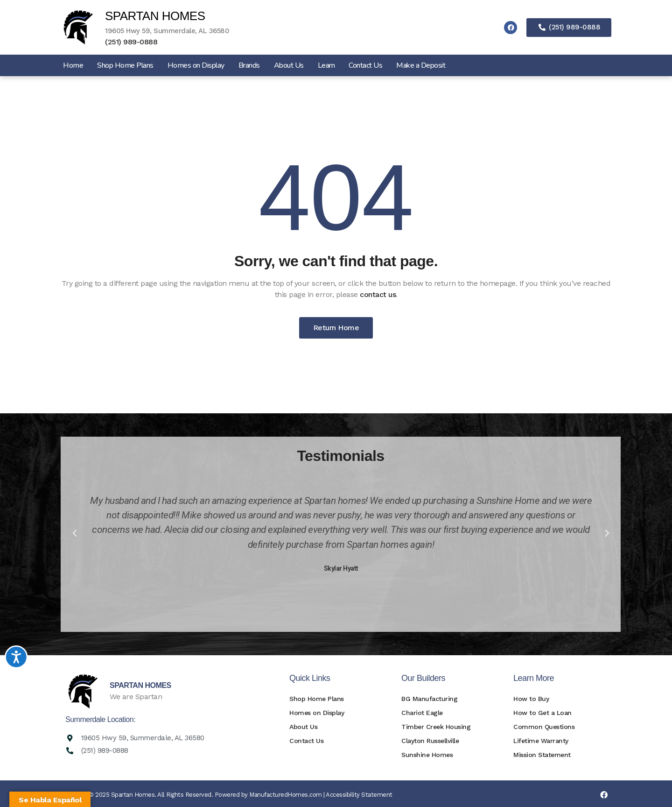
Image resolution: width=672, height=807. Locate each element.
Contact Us (365, 65)
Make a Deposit (421, 65)
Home (73, 65)
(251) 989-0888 (131, 42)
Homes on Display (196, 65)
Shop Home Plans (125, 65)
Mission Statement (542, 755)
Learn (326, 65)
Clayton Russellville (430, 741)
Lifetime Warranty (541, 741)
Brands (249, 65)
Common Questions (544, 727)
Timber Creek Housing (436, 727)
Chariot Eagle (422, 713)
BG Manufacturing (429, 699)
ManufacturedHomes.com (286, 795)
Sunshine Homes (427, 755)
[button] (75, 533)
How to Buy (531, 699)
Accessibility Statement (359, 795)
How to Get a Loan (542, 713)
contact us (378, 294)
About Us (289, 65)
